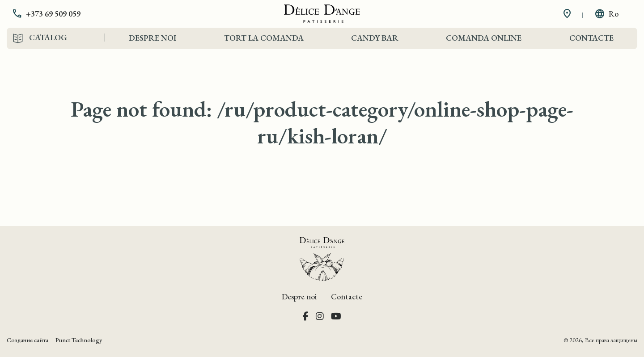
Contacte (591, 38)
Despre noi (153, 38)
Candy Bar (375, 38)
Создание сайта (28, 340)
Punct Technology (79, 340)
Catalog (48, 38)
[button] (53, 14)
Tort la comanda (264, 38)
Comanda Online (484, 38)
